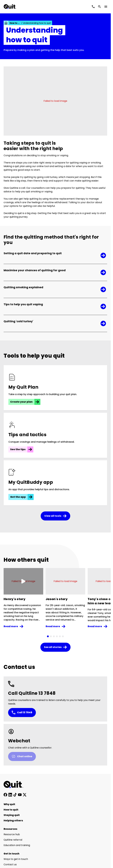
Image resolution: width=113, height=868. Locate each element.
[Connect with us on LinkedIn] (10, 795)
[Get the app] (55, 483)
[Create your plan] (55, 388)
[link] (6, 23)
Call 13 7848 (22, 713)
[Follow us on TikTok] (15, 795)
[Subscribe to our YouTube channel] (20, 795)
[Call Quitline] (93, 7)
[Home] (15, 785)
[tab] (48, 636)
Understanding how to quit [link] (37, 23)
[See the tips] (55, 435)
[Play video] (23, 581)
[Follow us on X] (25, 795)
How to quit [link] (15, 23)
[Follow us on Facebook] (5, 795)
